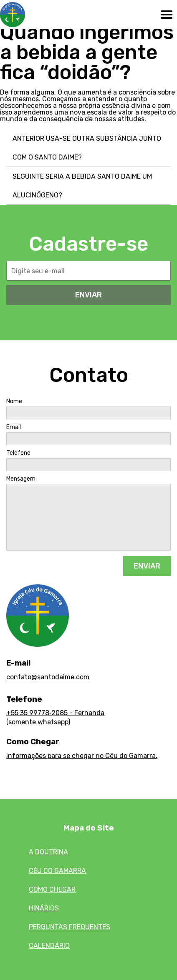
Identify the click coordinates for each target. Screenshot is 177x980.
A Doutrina (48, 852)
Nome (14, 401)
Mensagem (21, 479)
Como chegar (52, 889)
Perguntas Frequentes (70, 927)
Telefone (18, 453)
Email (14, 427)
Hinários (44, 908)
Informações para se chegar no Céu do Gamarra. (82, 756)
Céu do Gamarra (57, 871)
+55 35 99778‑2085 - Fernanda (55, 713)
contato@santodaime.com (48, 677)
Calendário (49, 946)
